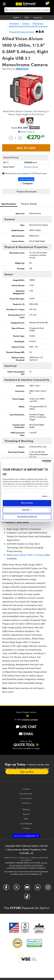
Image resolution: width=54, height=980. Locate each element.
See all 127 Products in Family (22, 32)
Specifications (9, 204)
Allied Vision (22, 69)
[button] (40, 32)
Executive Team (26, 794)
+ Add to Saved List (26, 179)
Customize (27, 510)
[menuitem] (5, 3)
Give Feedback (26, 823)
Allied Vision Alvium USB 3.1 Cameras (26, 555)
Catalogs (26, 828)
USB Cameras (38, 23)
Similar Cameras (26, 132)
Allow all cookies (27, 503)
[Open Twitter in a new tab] (17, 888)
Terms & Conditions (40, 858)
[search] (27, 10)
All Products (14, 23)
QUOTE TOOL (24, 745)
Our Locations (26, 798)
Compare (26, 183)
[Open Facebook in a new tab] (6, 888)
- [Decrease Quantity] (11, 138)
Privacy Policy (11, 858)
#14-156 (33, 457)
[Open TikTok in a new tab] (27, 898)
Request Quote (31, 167)
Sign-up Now (27, 772)
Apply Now (25, 836)
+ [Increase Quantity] (20, 138)
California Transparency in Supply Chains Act (26, 868)
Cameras (26, 23)
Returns (26, 814)
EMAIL (26, 734)
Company (26, 789)
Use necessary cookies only (27, 517)
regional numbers (30, 719)
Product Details (29, 204)
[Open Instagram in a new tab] (48, 888)
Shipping (26, 809)
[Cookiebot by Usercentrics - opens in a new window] (39, 461)
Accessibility (27, 860)
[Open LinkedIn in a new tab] (38, 888)
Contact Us (38, 17)
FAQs (26, 819)
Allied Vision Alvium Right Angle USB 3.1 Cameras (28, 26)
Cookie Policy (24, 858)
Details (45, 496)
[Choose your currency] (28, 18)
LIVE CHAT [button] (26, 727)
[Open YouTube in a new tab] (27, 888)
